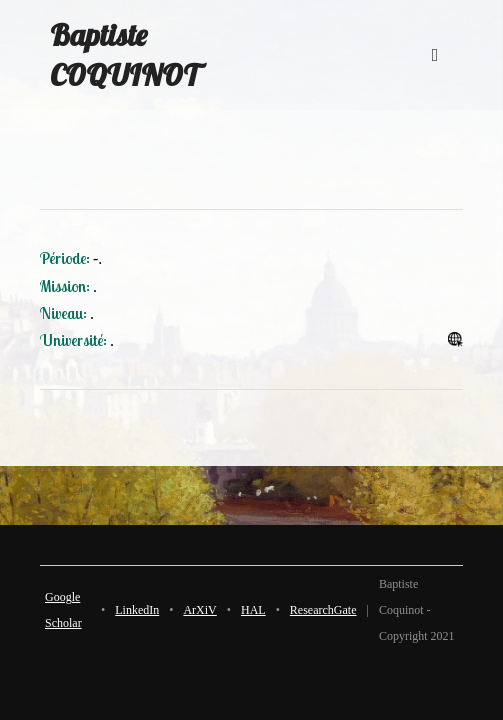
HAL (253, 610)
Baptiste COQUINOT (124, 55)
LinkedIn (137, 610)
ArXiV (199, 610)
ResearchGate (323, 610)
